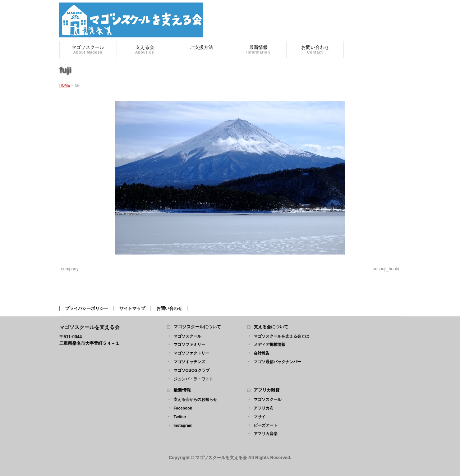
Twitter (180, 417)
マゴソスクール (187, 336)
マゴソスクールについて (197, 327)
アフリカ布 (264, 408)
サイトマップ (132, 308)
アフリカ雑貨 (267, 390)
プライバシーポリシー (87, 308)
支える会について (271, 327)
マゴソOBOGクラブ (192, 370)
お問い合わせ (169, 308)
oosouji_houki (386, 269)
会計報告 (262, 353)
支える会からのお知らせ (195, 399)
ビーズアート (266, 425)
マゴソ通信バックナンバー (277, 362)
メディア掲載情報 (270, 344)
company (70, 269)
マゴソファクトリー (191, 353)
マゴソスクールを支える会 (221, 458)
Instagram (183, 425)
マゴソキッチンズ (189, 362)
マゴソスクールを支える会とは (281, 336)
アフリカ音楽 (266, 434)
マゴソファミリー (189, 344)
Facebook (183, 408)
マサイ (260, 417)
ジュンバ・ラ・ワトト (193, 379)
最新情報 (182, 390)
